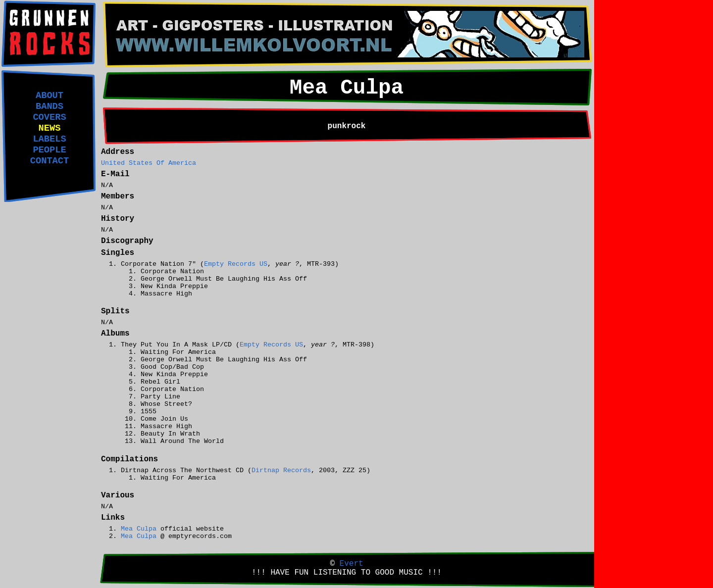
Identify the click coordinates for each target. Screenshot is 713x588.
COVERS (49, 117)
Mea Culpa (139, 529)
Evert (352, 564)
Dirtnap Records (281, 470)
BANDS (50, 106)
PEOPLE (49, 150)
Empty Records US (236, 264)
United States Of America (149, 163)
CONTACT (50, 161)
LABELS (49, 139)
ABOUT (50, 96)
